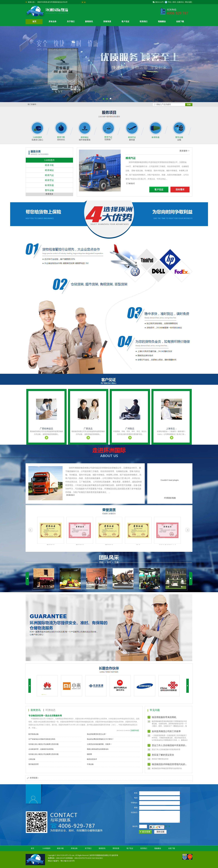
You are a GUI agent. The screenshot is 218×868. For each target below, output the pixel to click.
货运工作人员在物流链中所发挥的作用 (166, 751)
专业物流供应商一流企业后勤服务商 (45, 716)
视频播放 (162, 22)
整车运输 (179, 137)
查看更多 (49, 194)
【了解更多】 (131, 183)
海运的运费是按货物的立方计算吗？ (100, 739)
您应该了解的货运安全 (163, 757)
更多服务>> (184, 151)
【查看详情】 (135, 731)
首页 (34, 22)
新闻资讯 (89, 22)
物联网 (89, 754)
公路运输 (32, 759)
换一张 (168, 826)
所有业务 (53, 22)
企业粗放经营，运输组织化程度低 (41, 749)
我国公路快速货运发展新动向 (98, 749)
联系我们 (144, 22)
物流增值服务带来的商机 (164, 719)
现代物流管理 (34, 764)
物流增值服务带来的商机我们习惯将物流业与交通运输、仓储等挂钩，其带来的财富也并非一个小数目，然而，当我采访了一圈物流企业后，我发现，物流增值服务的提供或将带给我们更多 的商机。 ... (170, 728)
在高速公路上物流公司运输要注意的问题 (44, 744)
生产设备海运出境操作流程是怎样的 (42, 739)
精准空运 (132, 137)
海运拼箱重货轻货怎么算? (96, 734)
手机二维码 (172, 2)
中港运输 (90, 764)
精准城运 (85, 137)
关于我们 (71, 22)
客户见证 (125, 22)
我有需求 (180, 190)
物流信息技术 (92, 759)
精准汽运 (108, 137)
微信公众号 (159, 2)
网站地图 (188, 2)
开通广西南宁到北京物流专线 (48, 2)
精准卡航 (61, 137)
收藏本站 (180, 2)
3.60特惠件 (37, 137)
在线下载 (180, 22)
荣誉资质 (107, 22)
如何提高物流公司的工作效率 (166, 733)
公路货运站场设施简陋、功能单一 (99, 744)
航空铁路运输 (34, 734)
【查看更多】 (70, 495)
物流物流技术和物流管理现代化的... (169, 766)
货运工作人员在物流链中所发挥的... (169, 747)
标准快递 (156, 137)
